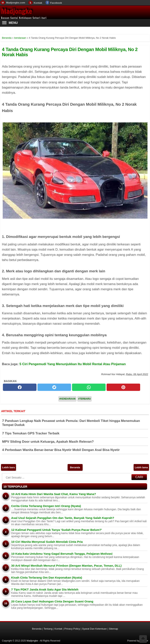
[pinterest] (123, 387)
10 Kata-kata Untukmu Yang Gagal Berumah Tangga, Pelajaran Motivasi (62, 554)
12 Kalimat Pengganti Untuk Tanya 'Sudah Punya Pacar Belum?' (57, 530)
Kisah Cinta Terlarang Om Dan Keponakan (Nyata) (47, 578)
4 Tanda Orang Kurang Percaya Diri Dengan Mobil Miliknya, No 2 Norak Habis (70, 52)
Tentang (48, 629)
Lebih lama (141, 467)
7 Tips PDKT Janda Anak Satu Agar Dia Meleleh (45, 589)
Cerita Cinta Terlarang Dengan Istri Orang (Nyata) (46, 506)
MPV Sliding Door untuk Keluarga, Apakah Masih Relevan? (48, 442)
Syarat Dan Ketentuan (94, 629)
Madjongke (16, 11)
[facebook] (20, 387)
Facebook (56, 3)
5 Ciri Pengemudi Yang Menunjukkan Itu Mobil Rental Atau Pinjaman (73, 364)
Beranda (75, 467)
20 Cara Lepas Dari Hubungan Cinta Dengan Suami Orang (52, 601)
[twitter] (54, 387)
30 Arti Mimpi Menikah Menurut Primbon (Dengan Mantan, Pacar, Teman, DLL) (66, 566)
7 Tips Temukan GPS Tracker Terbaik (31, 433)
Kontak (38, 3)
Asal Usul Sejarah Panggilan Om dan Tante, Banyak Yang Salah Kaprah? (63, 518)
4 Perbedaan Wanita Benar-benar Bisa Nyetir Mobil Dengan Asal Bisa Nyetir (61, 450)
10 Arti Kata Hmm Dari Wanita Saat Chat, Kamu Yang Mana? (54, 494)
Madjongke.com (16, 3)
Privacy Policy (72, 629)
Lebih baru (8, 467)
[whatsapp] (89, 387)
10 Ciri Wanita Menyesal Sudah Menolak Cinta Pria (47, 542)
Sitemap (113, 629)
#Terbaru (84, 399)
